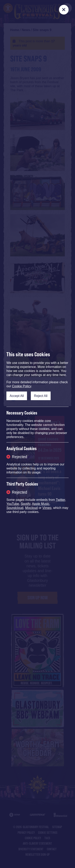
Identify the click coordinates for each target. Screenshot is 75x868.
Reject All (41, 396)
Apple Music (41, 504)
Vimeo (47, 508)
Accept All (17, 396)
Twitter (60, 500)
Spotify (26, 504)
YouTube (13, 504)
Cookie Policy (22, 386)
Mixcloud (31, 508)
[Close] (64, 10)
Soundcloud (15, 508)
